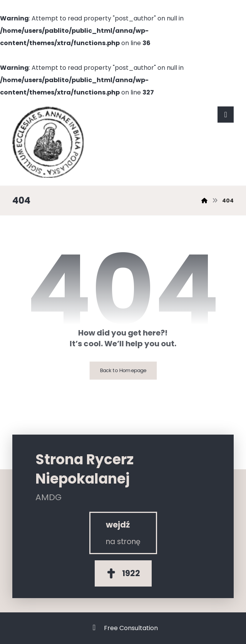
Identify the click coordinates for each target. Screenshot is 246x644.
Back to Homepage (123, 371)
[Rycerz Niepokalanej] (123, 533)
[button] (226, 115)
